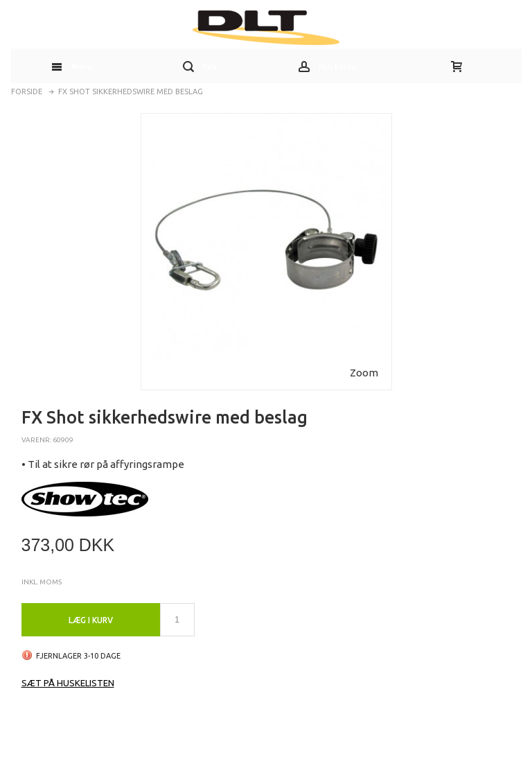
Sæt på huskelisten (68, 683)
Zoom (364, 373)
